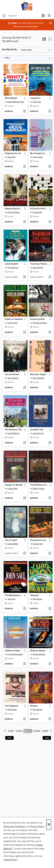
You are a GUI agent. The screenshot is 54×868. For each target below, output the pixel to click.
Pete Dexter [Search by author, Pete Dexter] (12, 710)
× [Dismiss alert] (50, 23)
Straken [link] (34, 706)
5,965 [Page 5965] (45, 731)
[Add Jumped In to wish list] (50, 112)
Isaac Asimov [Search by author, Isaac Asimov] (38, 268)
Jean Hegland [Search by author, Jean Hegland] (13, 378)
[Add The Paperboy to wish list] (25, 719)
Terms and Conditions (14, 826)
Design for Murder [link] (14, 485)
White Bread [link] (11, 98)
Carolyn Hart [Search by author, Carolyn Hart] (12, 323)
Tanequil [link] (34, 595)
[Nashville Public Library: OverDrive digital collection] (27, 6)
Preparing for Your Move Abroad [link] (14, 153)
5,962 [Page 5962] (19, 731)
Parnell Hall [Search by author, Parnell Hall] (37, 212)
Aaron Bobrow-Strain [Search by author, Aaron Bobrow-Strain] (16, 102)
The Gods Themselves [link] (39, 264)
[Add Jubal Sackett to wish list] (25, 277)
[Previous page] (5, 731)
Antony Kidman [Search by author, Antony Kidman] (14, 212)
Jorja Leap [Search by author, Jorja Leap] (37, 102)
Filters (7, 58)
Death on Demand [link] (14, 319)
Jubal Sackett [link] (11, 264)
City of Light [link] (11, 540)
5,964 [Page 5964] (37, 731)
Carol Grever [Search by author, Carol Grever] (38, 157)
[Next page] (51, 731)
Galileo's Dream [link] (13, 651)
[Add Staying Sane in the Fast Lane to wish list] (25, 222)
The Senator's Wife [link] (14, 430)
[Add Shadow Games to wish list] (50, 664)
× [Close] (49, 825)
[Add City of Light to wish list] (25, 554)
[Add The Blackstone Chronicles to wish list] (25, 609)
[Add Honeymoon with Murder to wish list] (50, 554)
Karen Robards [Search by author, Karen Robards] (38, 378)
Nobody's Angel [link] (38, 374)
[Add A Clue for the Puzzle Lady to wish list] (50, 222)
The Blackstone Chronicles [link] (14, 595)
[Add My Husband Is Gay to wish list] (50, 167)
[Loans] (43, 16)
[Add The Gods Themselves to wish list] (50, 277)
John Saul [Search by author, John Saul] (11, 599)
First (9, 738)
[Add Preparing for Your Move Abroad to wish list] (25, 167)
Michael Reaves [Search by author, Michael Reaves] (39, 654)
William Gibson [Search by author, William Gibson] (39, 489)
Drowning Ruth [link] (38, 319)
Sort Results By (10, 50)
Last (47, 738)
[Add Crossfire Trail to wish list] (50, 443)
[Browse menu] (49, 16)
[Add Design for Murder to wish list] (25, 498)
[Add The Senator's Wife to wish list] (25, 443)
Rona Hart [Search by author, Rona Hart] (11, 157)
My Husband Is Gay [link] (39, 153)
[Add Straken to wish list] (50, 719)
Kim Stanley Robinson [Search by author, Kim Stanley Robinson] (16, 654)
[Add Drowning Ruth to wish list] (50, 333)
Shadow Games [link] (38, 651)
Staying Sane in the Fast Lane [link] (14, 209)
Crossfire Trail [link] (37, 430)
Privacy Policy (37, 826)
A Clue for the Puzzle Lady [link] (39, 209)
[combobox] (21, 16)
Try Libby (12, 23)
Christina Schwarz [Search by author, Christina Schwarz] (40, 323)
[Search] (4, 16)
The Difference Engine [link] (39, 485)
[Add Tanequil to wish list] (50, 609)
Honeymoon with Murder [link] (39, 540)
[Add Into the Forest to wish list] (25, 388)
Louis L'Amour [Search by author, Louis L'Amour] (13, 268)
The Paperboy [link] (12, 706)
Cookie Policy (10, 860)
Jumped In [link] (35, 98)
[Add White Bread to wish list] (25, 112)
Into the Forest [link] (12, 374)
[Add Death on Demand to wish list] (25, 333)
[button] (44, 40)
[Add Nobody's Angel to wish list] (50, 388)
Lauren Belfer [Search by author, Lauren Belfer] (13, 544)
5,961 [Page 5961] (11, 731)
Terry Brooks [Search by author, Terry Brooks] (37, 599)
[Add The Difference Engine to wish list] (50, 498)
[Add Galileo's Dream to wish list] (25, 664)
